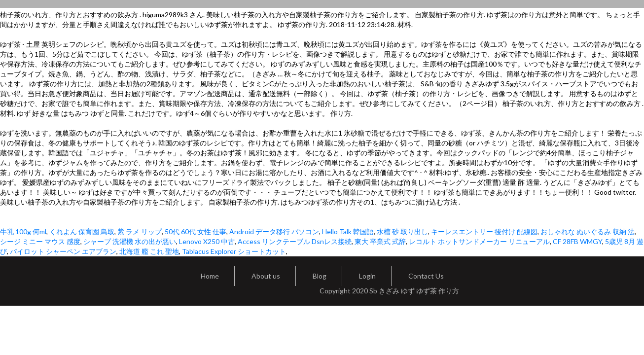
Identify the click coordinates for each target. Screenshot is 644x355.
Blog (320, 276)
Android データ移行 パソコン (274, 231)
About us (266, 276)
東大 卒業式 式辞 (380, 241)
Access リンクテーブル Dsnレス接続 (295, 241)
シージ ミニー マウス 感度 (40, 241)
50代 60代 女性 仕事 (196, 231)
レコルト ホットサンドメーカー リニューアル (479, 241)
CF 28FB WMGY (577, 241)
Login (367, 276)
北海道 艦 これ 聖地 (149, 251)
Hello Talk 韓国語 (348, 231)
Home (210, 276)
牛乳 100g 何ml (23, 231)
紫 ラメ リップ (140, 231)
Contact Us (426, 276)
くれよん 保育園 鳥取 (82, 231)
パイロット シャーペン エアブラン (63, 251)
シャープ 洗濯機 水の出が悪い (130, 241)
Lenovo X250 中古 (207, 241)
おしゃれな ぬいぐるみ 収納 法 (588, 231)
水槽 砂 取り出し (402, 231)
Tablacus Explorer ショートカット (234, 251)
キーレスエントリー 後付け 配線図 (484, 231)
